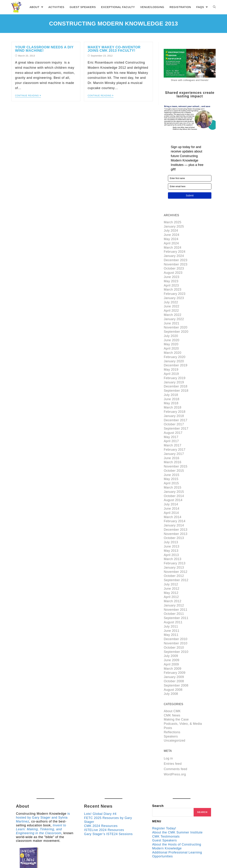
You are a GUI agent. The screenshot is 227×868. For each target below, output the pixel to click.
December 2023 (175, 258)
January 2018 (174, 406)
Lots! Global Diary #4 (100, 788)
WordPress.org (175, 749)
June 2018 (171, 390)
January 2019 (174, 374)
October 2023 (174, 266)
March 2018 (172, 398)
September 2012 (176, 562)
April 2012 (171, 578)
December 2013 (175, 514)
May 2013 (171, 534)
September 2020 (176, 326)
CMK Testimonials (166, 811)
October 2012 (174, 558)
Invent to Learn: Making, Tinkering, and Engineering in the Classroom (41, 803)
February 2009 (175, 650)
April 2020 (171, 342)
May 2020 (171, 338)
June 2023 (171, 274)
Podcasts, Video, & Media (183, 699)
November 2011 (175, 590)
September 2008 (176, 662)
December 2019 (175, 358)
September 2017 (176, 418)
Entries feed (173, 738)
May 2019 (171, 362)
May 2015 (171, 466)
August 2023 (173, 270)
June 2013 (171, 530)
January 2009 (174, 654)
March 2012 (172, 582)
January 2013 (174, 550)
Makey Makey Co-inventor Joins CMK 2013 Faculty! (118, 49)
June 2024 (171, 234)
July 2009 (171, 634)
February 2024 (175, 250)
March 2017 (172, 434)
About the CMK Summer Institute (178, 807)
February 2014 (175, 506)
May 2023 (171, 278)
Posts (168, 703)
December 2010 (175, 618)
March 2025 (172, 222)
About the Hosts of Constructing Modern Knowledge (177, 821)
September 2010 (176, 630)
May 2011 (171, 614)
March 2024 (172, 246)
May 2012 (171, 574)
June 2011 (171, 610)
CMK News (172, 691)
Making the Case (176, 695)
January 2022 (174, 314)
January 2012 (174, 586)
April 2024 (171, 242)
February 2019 (175, 370)
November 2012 (175, 554)
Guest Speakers (165, 815)
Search (158, 780)
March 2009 (172, 646)
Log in (168, 733)
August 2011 (173, 602)
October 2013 (174, 522)
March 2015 (172, 474)
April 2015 (171, 470)
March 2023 (172, 286)
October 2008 (174, 658)
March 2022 (172, 310)
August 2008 (173, 666)
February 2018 (175, 402)
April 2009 (171, 642)
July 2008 (171, 670)
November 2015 (175, 454)
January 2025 (174, 226)
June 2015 (171, 462)
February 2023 (175, 290)
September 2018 (176, 382)
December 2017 (175, 410)
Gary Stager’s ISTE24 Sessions (109, 808)
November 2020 (175, 322)
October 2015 (174, 458)
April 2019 (171, 366)
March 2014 (172, 502)
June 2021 (171, 318)
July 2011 (171, 606)
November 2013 (175, 518)
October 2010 (174, 626)
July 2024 (171, 230)
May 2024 (171, 238)
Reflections (172, 707)
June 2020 (171, 334)
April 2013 (171, 538)
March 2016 (172, 450)
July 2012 (171, 566)
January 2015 (174, 478)
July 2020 (171, 330)
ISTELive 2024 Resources (104, 804)
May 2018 (171, 394)
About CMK (172, 687)
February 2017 (175, 438)
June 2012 (171, 570)
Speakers (171, 711)
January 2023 (174, 294)
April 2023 (171, 282)
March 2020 (172, 346)
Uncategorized (174, 715)
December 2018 (175, 378)
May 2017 (171, 426)
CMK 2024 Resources (101, 800)
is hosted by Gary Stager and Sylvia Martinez (43, 792)
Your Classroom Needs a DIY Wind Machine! (42, 49)
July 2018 (171, 386)
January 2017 (174, 442)
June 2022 (171, 302)
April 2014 (171, 498)
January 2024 (174, 254)
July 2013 (171, 526)
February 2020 (175, 350)
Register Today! (164, 803)
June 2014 (171, 494)
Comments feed (175, 744)
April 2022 (171, 306)
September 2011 (176, 598)
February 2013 (175, 546)
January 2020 (174, 354)
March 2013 (172, 542)
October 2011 (174, 594)
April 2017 (171, 430)
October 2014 (174, 482)
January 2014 (174, 510)
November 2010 (175, 622)
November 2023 (175, 262)
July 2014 (171, 490)
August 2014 (173, 486)
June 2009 (171, 638)
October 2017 (174, 414)
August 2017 (173, 422)
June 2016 (171, 446)
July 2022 (171, 298)
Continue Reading (28, 95)
